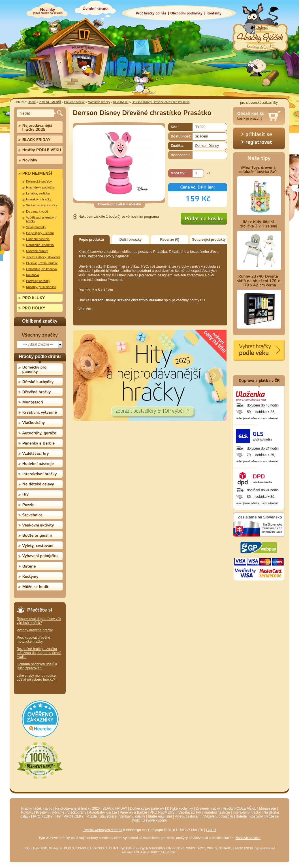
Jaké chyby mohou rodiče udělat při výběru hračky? (36, 678)
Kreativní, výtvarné (50, 812)
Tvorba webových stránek (103, 830)
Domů (32, 102)
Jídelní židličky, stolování (43, 257)
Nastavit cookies (248, 838)
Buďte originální (160, 816)
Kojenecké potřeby (39, 181)
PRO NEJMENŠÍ (50, 102)
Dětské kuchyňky (180, 808)
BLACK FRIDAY (115, 808)
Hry (58, 816)
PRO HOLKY (74, 816)
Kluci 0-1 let (121, 102)
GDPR (211, 830)
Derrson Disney (207, 146)
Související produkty (209, 240)
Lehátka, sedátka (38, 193)
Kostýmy (256, 816)
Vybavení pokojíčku (218, 816)
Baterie (241, 816)
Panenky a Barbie (133, 812)
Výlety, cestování (188, 816)
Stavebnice (108, 816)
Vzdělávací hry (190, 812)
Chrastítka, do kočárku (41, 269)
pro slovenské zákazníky (259, 103)
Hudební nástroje (38, 239)
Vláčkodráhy (77, 812)
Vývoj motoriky (36, 227)
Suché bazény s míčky (41, 205)
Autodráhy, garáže (103, 812)
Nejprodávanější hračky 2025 (77, 808)
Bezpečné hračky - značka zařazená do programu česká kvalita (39, 653)
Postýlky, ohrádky (38, 281)
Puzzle (92, 816)
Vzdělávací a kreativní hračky (41, 219)
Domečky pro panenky (147, 808)
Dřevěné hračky (74, 102)
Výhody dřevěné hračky (35, 630)
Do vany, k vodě (37, 211)
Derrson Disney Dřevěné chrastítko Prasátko (161, 102)
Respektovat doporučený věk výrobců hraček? (39, 621)
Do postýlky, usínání (40, 233)
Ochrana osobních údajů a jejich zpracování (37, 666)
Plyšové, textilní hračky (42, 263)
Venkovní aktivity (132, 816)
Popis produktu (91, 240)
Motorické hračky (99, 102)
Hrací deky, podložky (40, 187)
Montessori (267, 808)
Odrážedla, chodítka (40, 245)
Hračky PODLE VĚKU (239, 808)
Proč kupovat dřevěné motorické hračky (33, 640)
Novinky (27, 812)
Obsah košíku (251, 113)
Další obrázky (131, 240)
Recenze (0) (170, 240)
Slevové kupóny (155, 820)
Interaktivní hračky (39, 199)
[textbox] (36, 113)
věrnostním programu (142, 217)
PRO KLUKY (43, 816)
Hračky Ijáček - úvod (37, 808)
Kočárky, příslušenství (41, 287)
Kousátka (33, 275)
